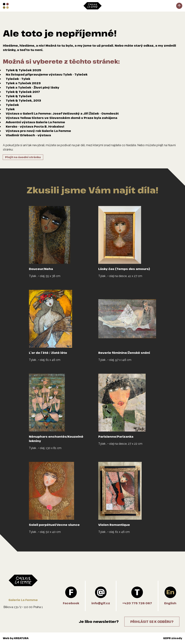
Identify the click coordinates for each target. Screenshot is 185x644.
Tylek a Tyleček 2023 (23, 83)
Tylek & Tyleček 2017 (23, 92)
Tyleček (12, 105)
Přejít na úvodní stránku (23, 157)
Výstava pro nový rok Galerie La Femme (38, 131)
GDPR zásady (173, 638)
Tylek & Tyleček (19, 96)
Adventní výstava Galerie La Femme (35, 122)
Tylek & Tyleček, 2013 (23, 100)
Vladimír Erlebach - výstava (28, 135)
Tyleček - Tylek (18, 79)
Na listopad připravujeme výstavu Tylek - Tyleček (47, 74)
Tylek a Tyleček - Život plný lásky (33, 87)
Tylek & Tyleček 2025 (23, 70)
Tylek (10, 109)
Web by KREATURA (16, 638)
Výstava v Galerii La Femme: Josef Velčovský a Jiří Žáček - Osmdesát (62, 113)
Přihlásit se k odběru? (152, 622)
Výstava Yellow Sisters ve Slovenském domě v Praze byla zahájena (62, 118)
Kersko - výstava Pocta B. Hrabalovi (35, 126)
